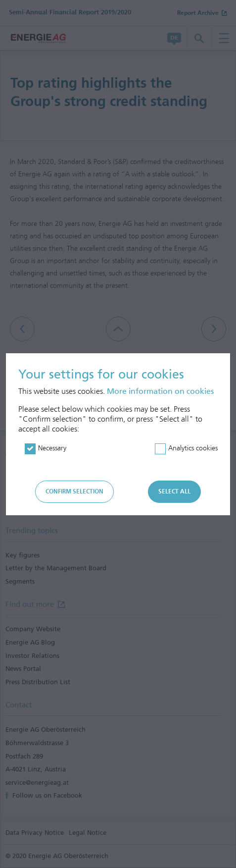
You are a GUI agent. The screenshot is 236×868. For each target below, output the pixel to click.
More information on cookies (160, 391)
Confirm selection (74, 491)
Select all (174, 491)
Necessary (52, 448)
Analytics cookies (193, 448)
